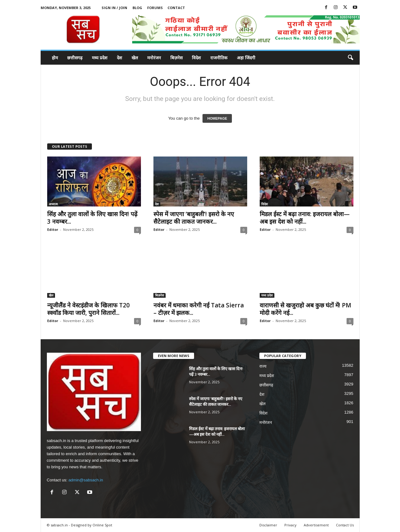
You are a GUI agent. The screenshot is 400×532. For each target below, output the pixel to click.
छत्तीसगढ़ (75, 58)
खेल (135, 58)
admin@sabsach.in (86, 480)
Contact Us (345, 525)
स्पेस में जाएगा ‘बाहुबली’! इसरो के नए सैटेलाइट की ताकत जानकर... (194, 218)
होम (55, 58)
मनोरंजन (154, 58)
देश (120, 58)
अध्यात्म (53, 204)
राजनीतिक (219, 58)
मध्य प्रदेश (100, 58)
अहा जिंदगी (246, 58)
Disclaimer (268, 525)
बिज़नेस (176, 58)
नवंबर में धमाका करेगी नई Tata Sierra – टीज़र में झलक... (199, 309)
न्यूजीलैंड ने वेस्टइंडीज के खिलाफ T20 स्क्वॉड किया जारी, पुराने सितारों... (88, 309)
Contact (176, 8)
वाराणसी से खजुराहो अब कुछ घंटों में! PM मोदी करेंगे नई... (305, 309)
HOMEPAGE (217, 118)
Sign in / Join (114, 8)
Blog (137, 8)
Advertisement (316, 525)
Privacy (290, 525)
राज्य (263, 366)
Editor (53, 229)
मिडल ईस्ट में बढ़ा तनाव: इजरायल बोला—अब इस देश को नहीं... (305, 218)
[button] (350, 58)
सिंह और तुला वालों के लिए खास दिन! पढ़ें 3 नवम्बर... (92, 218)
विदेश (196, 58)
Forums (155, 8)
